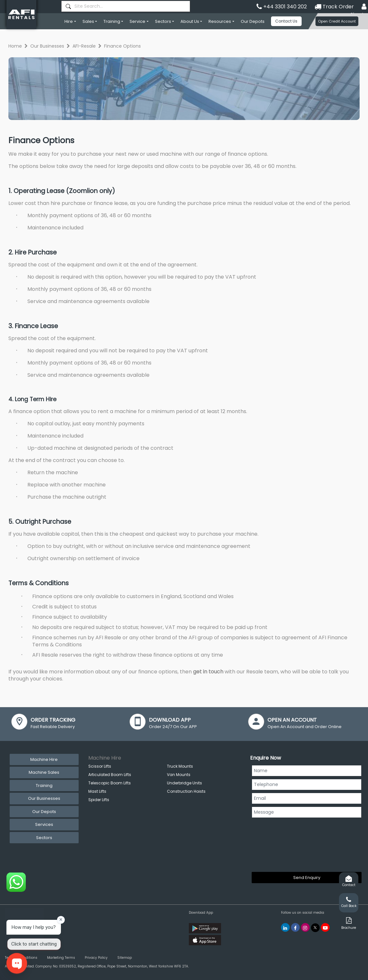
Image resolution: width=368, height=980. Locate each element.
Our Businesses (47, 46)
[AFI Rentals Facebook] (295, 927)
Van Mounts (179, 775)
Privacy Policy (96, 958)
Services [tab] (44, 824)
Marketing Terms (61, 958)
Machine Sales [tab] (44, 772)
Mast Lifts (97, 791)
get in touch (208, 672)
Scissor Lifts (100, 766)
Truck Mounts (180, 766)
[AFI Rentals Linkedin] (285, 927)
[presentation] (278, 844)
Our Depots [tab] (44, 812)
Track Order (334, 7)
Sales (88, 21)
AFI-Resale (84, 46)
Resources (220, 21)
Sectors (163, 21)
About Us (190, 21)
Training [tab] (44, 786)
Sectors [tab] (44, 838)
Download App (201, 913)
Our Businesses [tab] (44, 798)
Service (137, 21)
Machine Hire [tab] (44, 759)
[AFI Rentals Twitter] (315, 928)
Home (15, 46)
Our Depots (253, 21)
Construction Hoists (186, 791)
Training (112, 21)
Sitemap (125, 958)
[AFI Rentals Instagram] (305, 927)
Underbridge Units (184, 783)
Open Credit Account (337, 21)
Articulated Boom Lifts (110, 775)
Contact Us (286, 21)
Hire (69, 21)
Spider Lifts (99, 800)
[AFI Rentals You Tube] (325, 927)
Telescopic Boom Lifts (110, 783)
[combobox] (126, 6)
